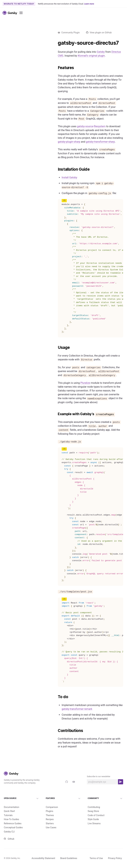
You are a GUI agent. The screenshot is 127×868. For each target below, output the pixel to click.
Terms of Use (96, 858)
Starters (50, 823)
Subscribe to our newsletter (99, 777)
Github (9, 839)
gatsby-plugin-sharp (69, 142)
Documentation (12, 807)
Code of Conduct (96, 815)
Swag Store (93, 811)
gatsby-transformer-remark (77, 709)
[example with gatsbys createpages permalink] (56, 414)
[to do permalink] (56, 697)
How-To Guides (11, 819)
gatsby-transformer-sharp (100, 142)
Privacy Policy (115, 858)
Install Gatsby (69, 177)
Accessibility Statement (43, 858)
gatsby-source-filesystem (91, 126)
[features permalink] (56, 68)
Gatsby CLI (9, 832)
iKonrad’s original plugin (91, 56)
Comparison (52, 807)
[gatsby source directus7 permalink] (56, 43)
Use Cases (51, 827)
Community (105, 798)
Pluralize (85, 383)
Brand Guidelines (69, 858)
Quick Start (9, 811)
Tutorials (8, 815)
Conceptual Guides (13, 827)
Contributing (94, 807)
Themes (50, 815)
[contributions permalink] (56, 731)
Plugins (49, 811)
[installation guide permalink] (56, 169)
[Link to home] (10, 13)
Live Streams (94, 823)
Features (63, 798)
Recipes (50, 819)
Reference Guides (13, 823)
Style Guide (93, 819)
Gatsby (101, 52)
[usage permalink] (56, 348)
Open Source (22, 798)
